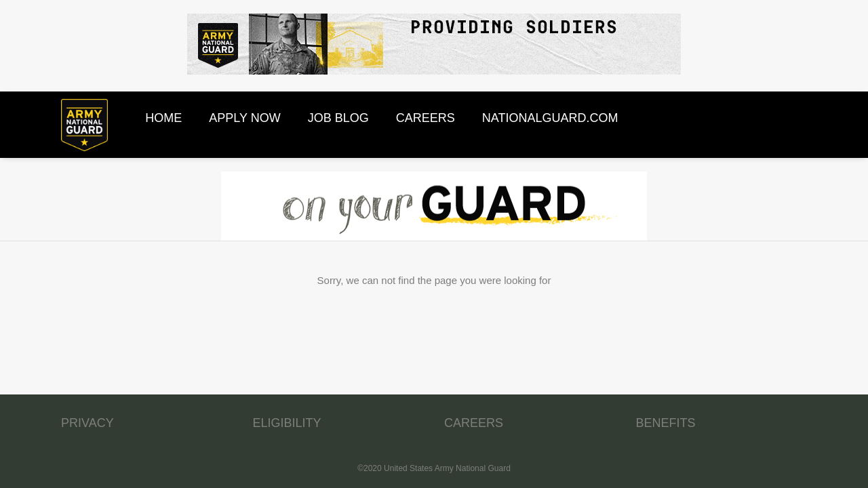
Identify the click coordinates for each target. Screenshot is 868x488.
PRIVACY (87, 423)
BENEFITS (666, 423)
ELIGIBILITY (287, 423)
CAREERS (474, 423)
